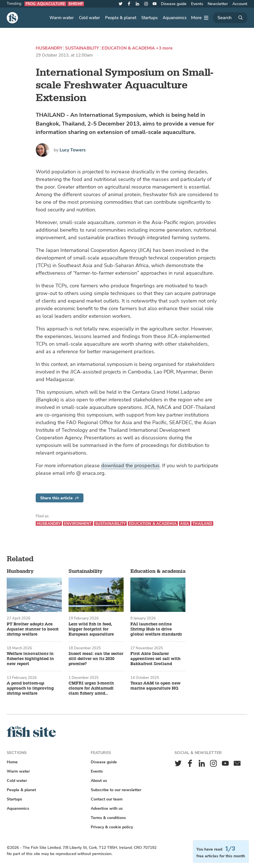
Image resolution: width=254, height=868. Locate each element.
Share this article (60, 498)
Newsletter (218, 4)
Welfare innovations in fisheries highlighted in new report (30, 659)
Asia (185, 524)
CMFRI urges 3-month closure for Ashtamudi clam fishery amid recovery (91, 688)
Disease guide (174, 4)
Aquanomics (175, 18)
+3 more (164, 48)
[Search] (230, 18)
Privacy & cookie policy (112, 827)
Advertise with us (107, 808)
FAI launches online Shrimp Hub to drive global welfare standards (156, 629)
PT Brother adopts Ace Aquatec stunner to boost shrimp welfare (33, 629)
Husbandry (49, 48)
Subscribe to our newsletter (116, 790)
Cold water (89, 18)
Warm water (62, 18)
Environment (78, 524)
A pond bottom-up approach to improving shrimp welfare (30, 688)
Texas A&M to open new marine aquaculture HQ (156, 686)
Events (197, 4)
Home (12, 762)
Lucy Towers (73, 150)
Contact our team (107, 799)
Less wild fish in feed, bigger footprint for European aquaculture (91, 629)
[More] (200, 18)
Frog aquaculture (45, 4)
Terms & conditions (108, 818)
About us (99, 781)
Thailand (202, 524)
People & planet (121, 18)
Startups (149, 18)
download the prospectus (130, 466)
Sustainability (82, 48)
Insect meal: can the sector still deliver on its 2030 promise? (96, 659)
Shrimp (76, 4)
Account (240, 4)
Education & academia (128, 48)
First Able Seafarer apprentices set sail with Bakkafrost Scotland (155, 659)
